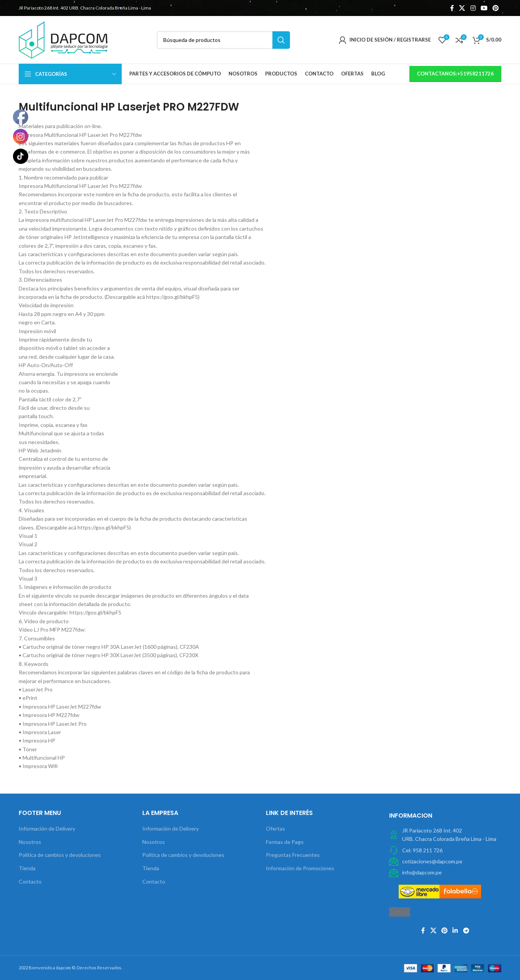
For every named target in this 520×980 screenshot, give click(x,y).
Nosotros (30, 842)
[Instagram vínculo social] (473, 8)
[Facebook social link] (452, 8)
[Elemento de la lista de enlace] (445, 850)
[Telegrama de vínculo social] (466, 930)
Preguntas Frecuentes (293, 855)
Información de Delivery (47, 828)
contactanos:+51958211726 (455, 74)
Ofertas (275, 828)
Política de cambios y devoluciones (60, 855)
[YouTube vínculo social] (484, 8)
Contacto (30, 881)
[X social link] (462, 8)
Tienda (27, 868)
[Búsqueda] (223, 40)
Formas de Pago (285, 842)
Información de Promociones (300, 868)
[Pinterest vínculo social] (496, 8)
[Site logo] (63, 39)
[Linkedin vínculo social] (455, 930)
